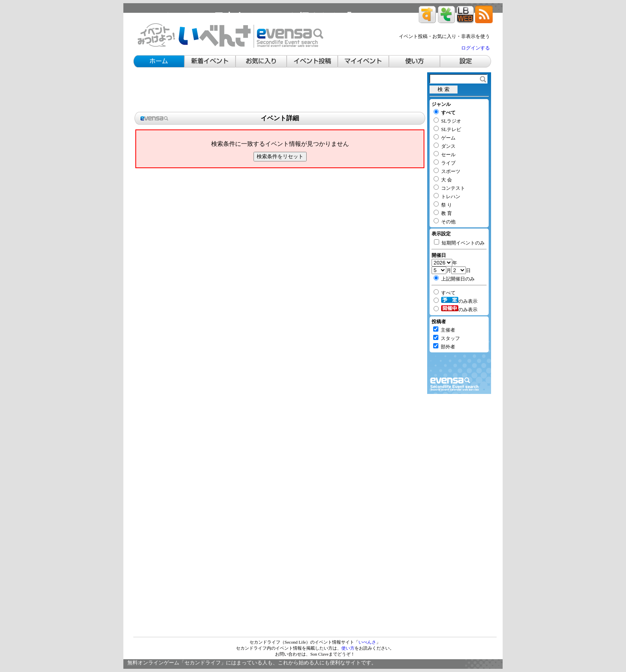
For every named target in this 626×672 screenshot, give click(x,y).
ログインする (475, 48)
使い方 (348, 648)
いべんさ (367, 642)
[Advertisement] (280, 90)
